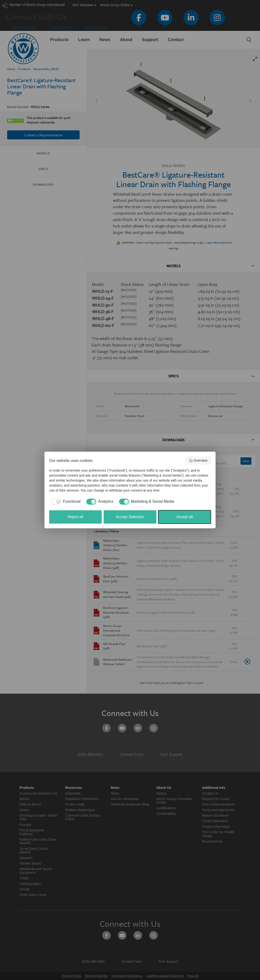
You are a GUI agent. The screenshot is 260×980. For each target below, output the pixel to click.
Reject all (76, 517)
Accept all (185, 517)
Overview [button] (198, 461)
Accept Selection (130, 517)
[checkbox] (65, 502)
